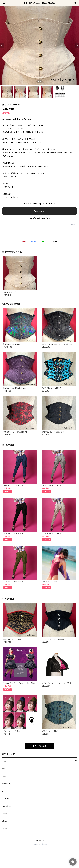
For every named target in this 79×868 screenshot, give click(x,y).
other (4, 821)
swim (4, 791)
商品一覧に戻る (39, 746)
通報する (74, 224)
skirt (4, 769)
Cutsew (5, 799)
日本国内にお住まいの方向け (39, 218)
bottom (5, 828)
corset (5, 761)
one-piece (7, 806)
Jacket (5, 814)
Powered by (40, 844)
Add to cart (40, 211)
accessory (6, 784)
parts (4, 776)
